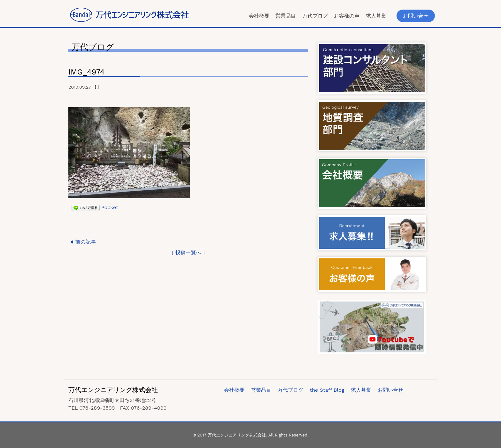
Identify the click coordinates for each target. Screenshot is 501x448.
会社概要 (259, 16)
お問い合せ (416, 16)
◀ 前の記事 (83, 242)
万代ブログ (315, 16)
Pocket (110, 207)
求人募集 (376, 16)
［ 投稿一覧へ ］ (188, 252)
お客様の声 (347, 16)
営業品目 (286, 16)
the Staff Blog (327, 390)
